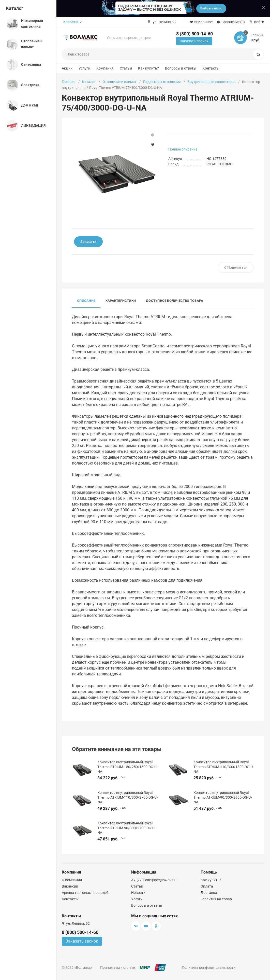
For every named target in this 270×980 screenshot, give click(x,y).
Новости (138, 893)
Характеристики (121, 301)
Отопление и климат (119, 82)
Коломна (71, 22)
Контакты (211, 68)
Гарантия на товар (216, 899)
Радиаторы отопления (162, 82)
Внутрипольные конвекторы (211, 82)
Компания (105, 68)
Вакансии (70, 886)
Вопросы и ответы (181, 68)
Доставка (209, 893)
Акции (67, 68)
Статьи (126, 68)
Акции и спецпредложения (153, 880)
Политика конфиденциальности (209, 968)
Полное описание (183, 149)
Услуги (84, 68)
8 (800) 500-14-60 (194, 34)
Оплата (207, 886)
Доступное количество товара (175, 301)
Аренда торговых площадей (85, 893)
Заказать (88, 242)
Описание (86, 301)
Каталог (15, 8)
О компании (72, 880)
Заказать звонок (194, 41)
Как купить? (149, 68)
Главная (69, 82)
